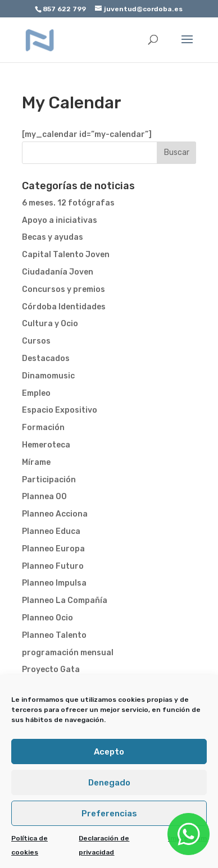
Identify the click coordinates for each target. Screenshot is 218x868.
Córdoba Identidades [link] (64, 307)
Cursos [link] (36, 341)
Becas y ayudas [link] (53, 237)
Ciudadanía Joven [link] (58, 272)
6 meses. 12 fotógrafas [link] (68, 203)
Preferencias (109, 814)
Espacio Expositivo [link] (60, 410)
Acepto (109, 752)
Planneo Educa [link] (51, 531)
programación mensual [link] (68, 653)
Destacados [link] (46, 358)
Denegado (109, 783)
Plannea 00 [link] (44, 497)
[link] (40, 40)
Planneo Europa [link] (53, 549)
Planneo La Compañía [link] (65, 600)
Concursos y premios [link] (63, 289)
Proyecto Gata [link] (51, 670)
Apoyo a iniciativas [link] (60, 220)
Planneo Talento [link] (54, 635)
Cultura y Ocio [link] (50, 324)
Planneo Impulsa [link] (54, 583)
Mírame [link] (36, 462)
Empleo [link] (36, 393)
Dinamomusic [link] (48, 376)
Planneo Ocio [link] (47, 618)
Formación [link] (43, 428)
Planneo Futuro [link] (53, 566)
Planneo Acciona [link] (55, 514)
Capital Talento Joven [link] (66, 255)
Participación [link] (49, 480)
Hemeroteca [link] (46, 445)
